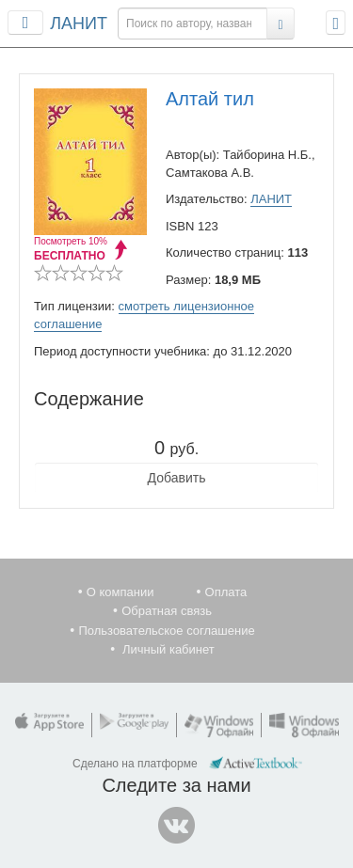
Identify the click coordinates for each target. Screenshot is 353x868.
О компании (120, 592)
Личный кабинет (168, 649)
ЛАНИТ (79, 24)
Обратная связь (167, 611)
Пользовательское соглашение (166, 631)
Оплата (226, 592)
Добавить (177, 478)
